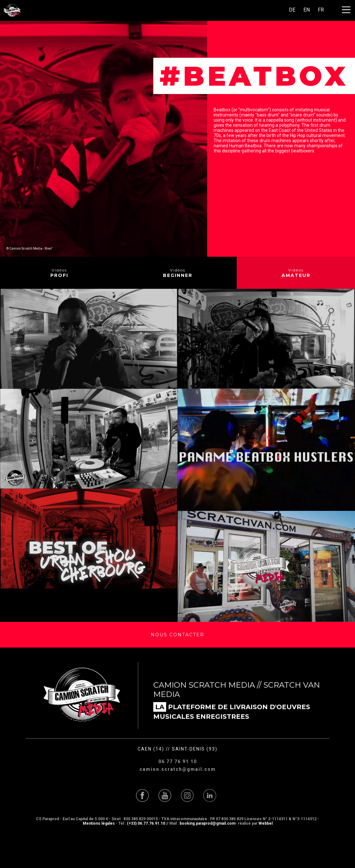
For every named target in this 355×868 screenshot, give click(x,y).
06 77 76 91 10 (178, 761)
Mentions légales (99, 823)
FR (321, 10)
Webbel (266, 823)
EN (307, 10)
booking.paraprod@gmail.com (207, 823)
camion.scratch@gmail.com (178, 769)
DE (292, 10)
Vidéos (59, 273)
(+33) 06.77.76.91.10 (146, 823)
